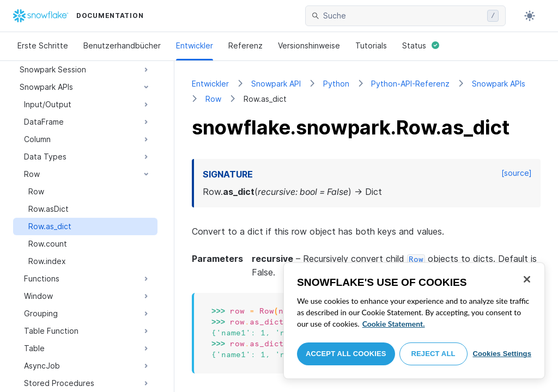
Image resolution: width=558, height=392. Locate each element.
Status (421, 45)
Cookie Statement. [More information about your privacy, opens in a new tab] (394, 324)
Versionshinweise (309, 45)
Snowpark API (276, 84)
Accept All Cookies (346, 354)
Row (213, 99)
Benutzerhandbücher (122, 45)
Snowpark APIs (499, 84)
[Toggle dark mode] (530, 16)
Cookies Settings (502, 354)
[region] (414, 321)
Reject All (433, 354)
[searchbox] (403, 16)
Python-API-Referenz (410, 84)
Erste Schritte (43, 45)
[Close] (527, 279)
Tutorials (371, 45)
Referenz (245, 45)
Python (336, 84)
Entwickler (195, 45)
